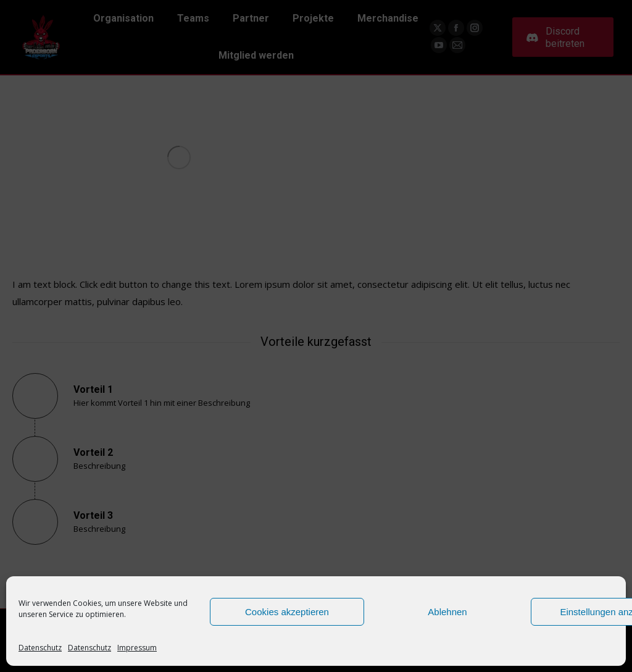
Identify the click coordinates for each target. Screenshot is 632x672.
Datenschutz (40, 648)
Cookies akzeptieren (287, 612)
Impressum (137, 648)
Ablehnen (447, 612)
